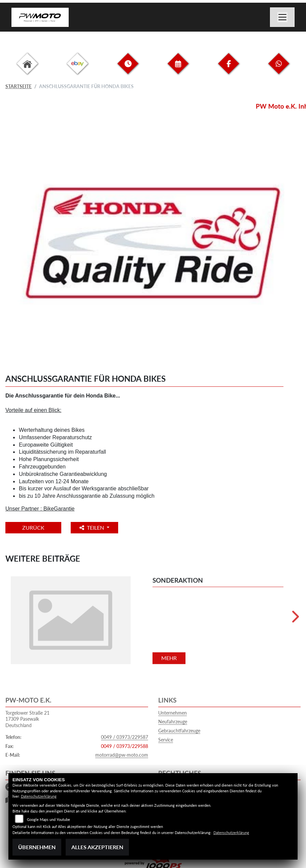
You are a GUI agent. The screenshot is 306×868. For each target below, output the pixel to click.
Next (295, 619)
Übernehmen (37, 847)
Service (166, 740)
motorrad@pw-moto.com (122, 755)
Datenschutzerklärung (39, 796)
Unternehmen (173, 713)
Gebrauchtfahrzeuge (179, 731)
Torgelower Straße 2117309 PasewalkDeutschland (27, 719)
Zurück (33, 527)
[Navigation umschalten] (282, 17)
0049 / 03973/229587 (125, 737)
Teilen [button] (92, 527)
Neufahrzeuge (173, 722)
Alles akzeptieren (97, 847)
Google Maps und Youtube (48, 819)
